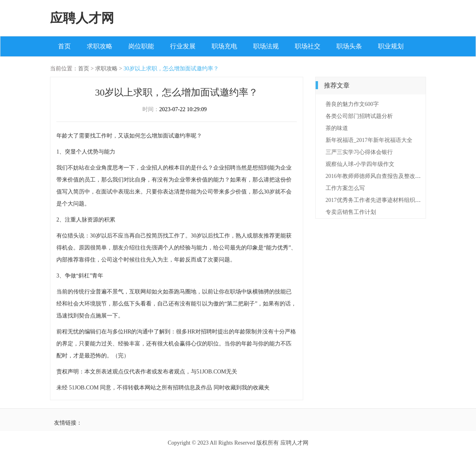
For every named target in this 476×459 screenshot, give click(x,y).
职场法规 (266, 46)
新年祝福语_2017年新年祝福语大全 (369, 140)
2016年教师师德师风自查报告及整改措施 (376, 176)
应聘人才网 (82, 18)
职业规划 (391, 46)
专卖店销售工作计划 (351, 212)
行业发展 (183, 46)
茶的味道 (337, 128)
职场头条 (349, 46)
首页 (64, 46)
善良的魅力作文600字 (352, 104)
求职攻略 (100, 46)
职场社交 (308, 46)
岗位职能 (141, 46)
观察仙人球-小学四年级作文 (360, 164)
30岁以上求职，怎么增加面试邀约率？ (171, 69)
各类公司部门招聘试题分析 (359, 116)
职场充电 (224, 46)
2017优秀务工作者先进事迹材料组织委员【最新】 (387, 200)
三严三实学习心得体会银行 (359, 152)
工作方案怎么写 (345, 188)
